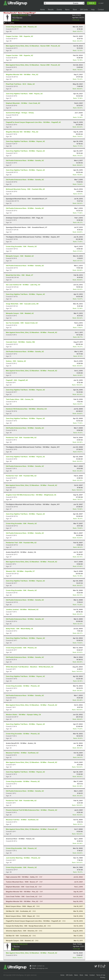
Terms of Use (101, 975)
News (67, 9)
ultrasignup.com (42, 968)
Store (75, 9)
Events (59, 9)
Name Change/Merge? (27, 13)
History (76, 20)
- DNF (24, 877)
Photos (16, 20)
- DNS (23, 906)
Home (42, 9)
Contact (101, 9)
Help (93, 9)
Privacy (103, 977)
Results (51, 9)
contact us (41, 966)
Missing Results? (10, 13)
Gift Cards (84, 9)
